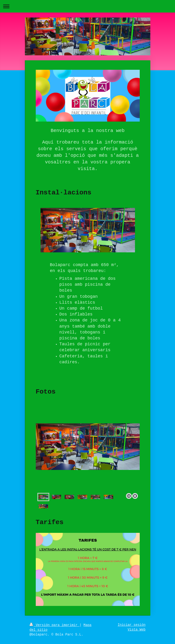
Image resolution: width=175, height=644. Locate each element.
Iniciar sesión (132, 625)
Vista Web (137, 630)
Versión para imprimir (55, 625)
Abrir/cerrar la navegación (87, 6)
